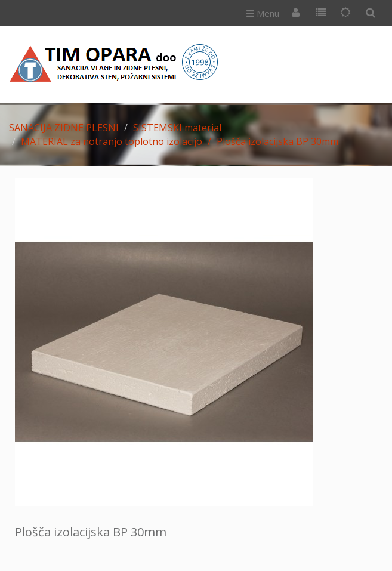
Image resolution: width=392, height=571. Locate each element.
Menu (263, 13)
